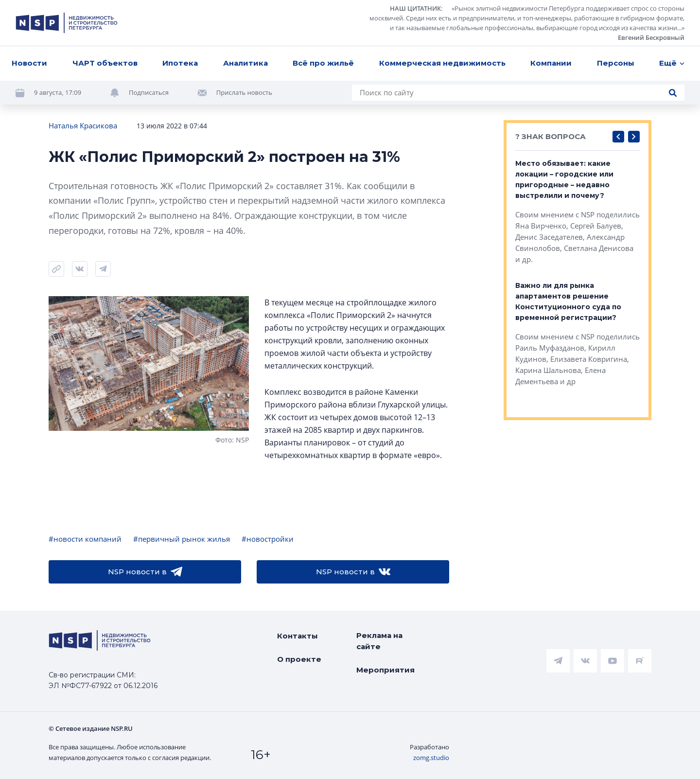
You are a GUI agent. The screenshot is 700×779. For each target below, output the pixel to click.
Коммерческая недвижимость (442, 63)
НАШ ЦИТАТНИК (415, 8)
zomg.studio (431, 758)
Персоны (616, 63)
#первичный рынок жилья (182, 539)
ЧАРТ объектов (105, 63)
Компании (551, 63)
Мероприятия (385, 670)
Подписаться (149, 92)
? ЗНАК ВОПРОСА (551, 136)
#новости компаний (85, 539)
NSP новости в (145, 572)
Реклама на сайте (379, 641)
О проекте (299, 659)
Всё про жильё (323, 63)
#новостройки (268, 539)
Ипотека (180, 63)
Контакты (297, 636)
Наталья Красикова (83, 125)
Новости (29, 63)
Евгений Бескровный (651, 37)
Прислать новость (244, 92)
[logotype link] (67, 23)
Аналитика (245, 63)
